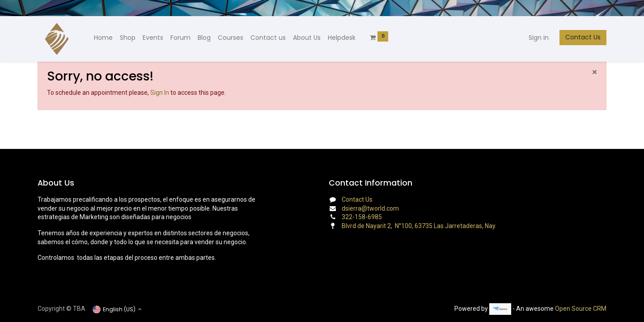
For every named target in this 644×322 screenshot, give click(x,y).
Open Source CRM (581, 309)
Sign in (539, 38)
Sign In (160, 93)
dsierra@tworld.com (370, 208)
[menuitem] (103, 38)
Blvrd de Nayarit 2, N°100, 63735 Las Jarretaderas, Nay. (419, 226)
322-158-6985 (362, 217)
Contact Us (583, 37)
